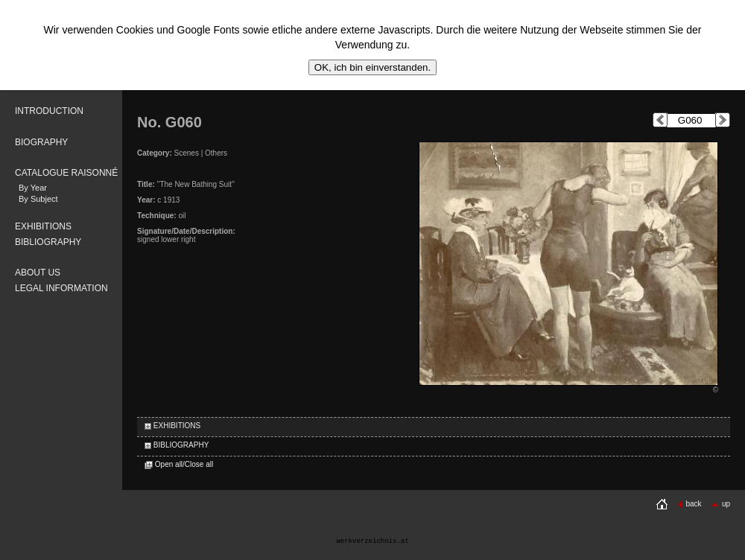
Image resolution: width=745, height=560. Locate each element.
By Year (33, 188)
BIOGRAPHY (41, 142)
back (689, 504)
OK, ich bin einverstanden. (372, 67)
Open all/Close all (179, 464)
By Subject (38, 199)
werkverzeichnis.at (372, 541)
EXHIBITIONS (43, 226)
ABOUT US (38, 273)
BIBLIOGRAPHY (48, 242)
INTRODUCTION (49, 111)
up (720, 504)
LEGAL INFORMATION (61, 288)
